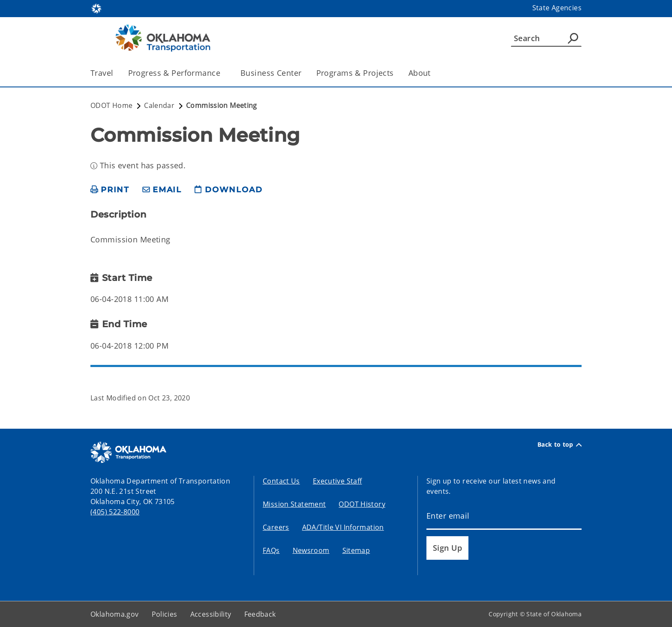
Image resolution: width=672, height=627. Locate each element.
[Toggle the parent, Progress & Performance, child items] (223, 73)
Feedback (260, 614)
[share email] (162, 190)
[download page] (228, 190)
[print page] (110, 190)
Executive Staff (337, 481)
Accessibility (211, 614)
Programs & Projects (355, 73)
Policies (165, 614)
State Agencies (557, 8)
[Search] (546, 38)
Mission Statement (294, 504)
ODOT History (362, 504)
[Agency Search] (573, 38)
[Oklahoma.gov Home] (96, 8)
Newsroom (311, 550)
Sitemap (356, 550)
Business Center (271, 73)
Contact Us (281, 481)
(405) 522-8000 (115, 512)
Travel (102, 73)
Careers (276, 527)
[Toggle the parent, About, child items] (433, 73)
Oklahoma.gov (115, 614)
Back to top (559, 445)
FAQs (271, 550)
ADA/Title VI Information (343, 527)
